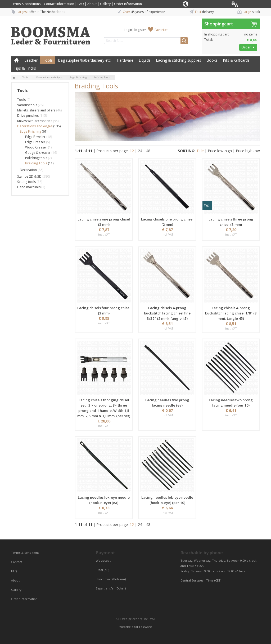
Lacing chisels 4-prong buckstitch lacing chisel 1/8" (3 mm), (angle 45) (231, 313)
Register (140, 30)
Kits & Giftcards (236, 60)
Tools (48, 60)
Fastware (146, 627)
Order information (24, 599)
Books (212, 60)
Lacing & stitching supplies (179, 60)
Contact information (59, 4)
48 (148, 151)
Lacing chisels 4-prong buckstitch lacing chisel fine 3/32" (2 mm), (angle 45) (167, 313)
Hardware (125, 60)
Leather (31, 60)
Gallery (105, 4)
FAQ (81, 4)
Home (16, 60)
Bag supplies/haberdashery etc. (85, 60)
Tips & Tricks (25, 68)
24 (140, 151)
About (92, 4)
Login (128, 30)
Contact (17, 562)
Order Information (128, 4)
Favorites (161, 30)
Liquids (145, 60)
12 (132, 151)
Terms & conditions (26, 4)
